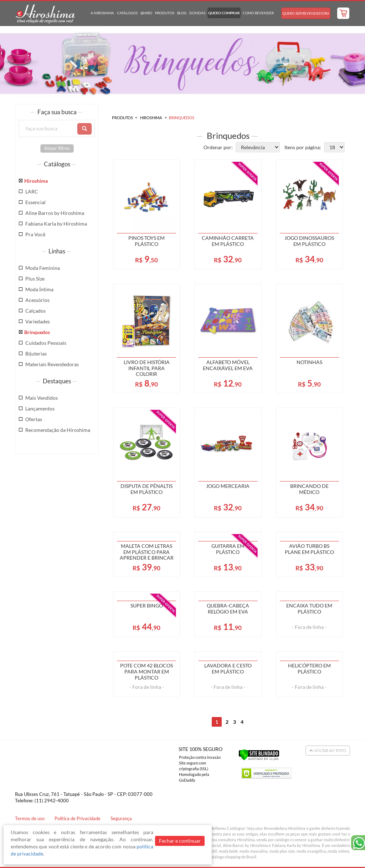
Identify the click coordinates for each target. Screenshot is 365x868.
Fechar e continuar (180, 841)
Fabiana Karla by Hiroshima (56, 224)
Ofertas (34, 419)
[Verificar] (259, 754)
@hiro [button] (146, 13)
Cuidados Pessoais (46, 343)
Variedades (38, 321)
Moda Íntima (39, 289)
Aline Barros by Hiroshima (55, 213)
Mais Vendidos (42, 398)
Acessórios (37, 300)
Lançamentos (40, 408)
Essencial (35, 202)
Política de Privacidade (78, 819)
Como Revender (258, 13)
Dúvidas (197, 13)
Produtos (165, 13)
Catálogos (127, 13)
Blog (182, 13)
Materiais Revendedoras (52, 364)
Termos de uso (30, 819)
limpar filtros (57, 148)
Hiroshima (36, 181)
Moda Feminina (43, 268)
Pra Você (35, 234)
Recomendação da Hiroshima (58, 430)
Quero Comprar (224, 13)
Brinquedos (37, 332)
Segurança (121, 819)
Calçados (35, 311)
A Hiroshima (102, 13)
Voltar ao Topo (328, 750)
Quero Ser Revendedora (306, 13)
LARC (32, 191)
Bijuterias (36, 354)
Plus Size (35, 279)
